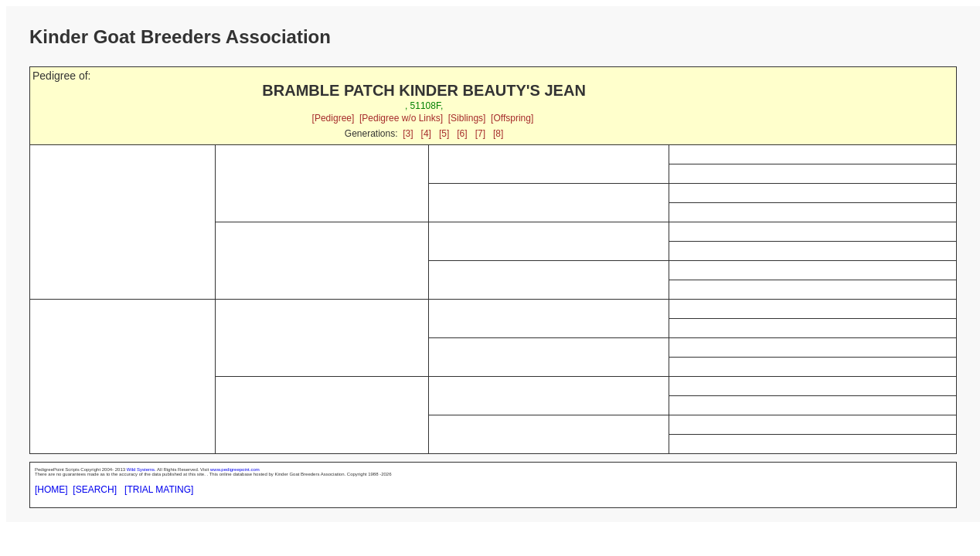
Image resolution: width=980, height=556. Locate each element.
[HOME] (51, 490)
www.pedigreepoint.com (235, 470)
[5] (444, 134)
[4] (426, 134)
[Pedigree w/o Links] (401, 118)
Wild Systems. (141, 470)
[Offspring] (512, 118)
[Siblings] (467, 118)
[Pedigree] (333, 118)
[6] (462, 134)
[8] (498, 134)
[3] (408, 134)
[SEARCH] (95, 490)
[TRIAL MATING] (159, 490)
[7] (480, 134)
